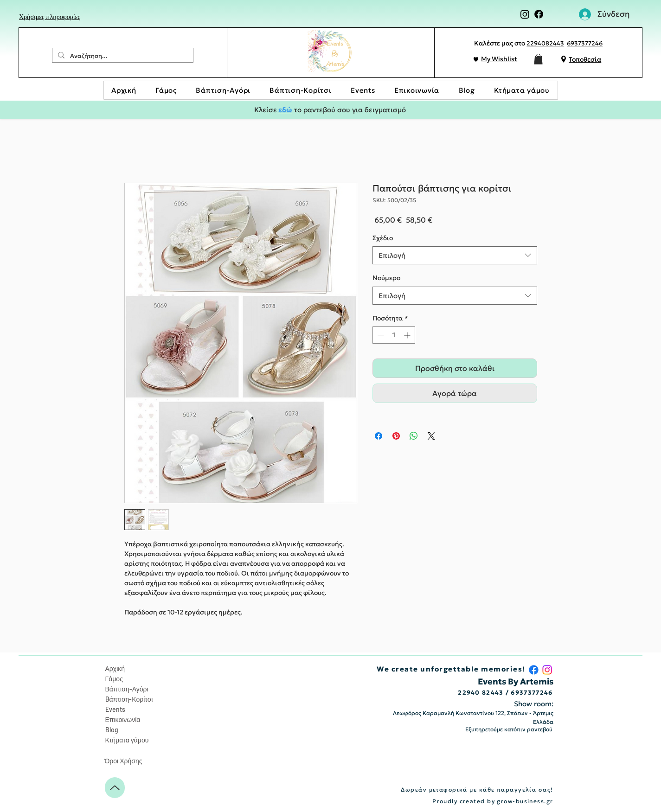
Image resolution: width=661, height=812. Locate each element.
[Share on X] (431, 436)
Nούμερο (386, 278)
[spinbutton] (394, 335)
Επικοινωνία (123, 719)
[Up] (115, 788)
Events (115, 709)
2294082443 (545, 43)
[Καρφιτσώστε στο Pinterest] (396, 436)
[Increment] (408, 335)
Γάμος (114, 679)
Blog (112, 730)
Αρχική (115, 668)
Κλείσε (266, 110)
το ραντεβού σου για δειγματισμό (349, 110)
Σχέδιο (383, 238)
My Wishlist (499, 59)
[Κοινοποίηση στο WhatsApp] (414, 436)
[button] (538, 59)
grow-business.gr (525, 801)
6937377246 (585, 43)
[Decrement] (380, 335)
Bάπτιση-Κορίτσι (129, 699)
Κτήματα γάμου (127, 740)
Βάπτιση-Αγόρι (127, 689)
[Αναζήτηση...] (122, 56)
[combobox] (455, 255)
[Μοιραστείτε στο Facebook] (379, 436)
